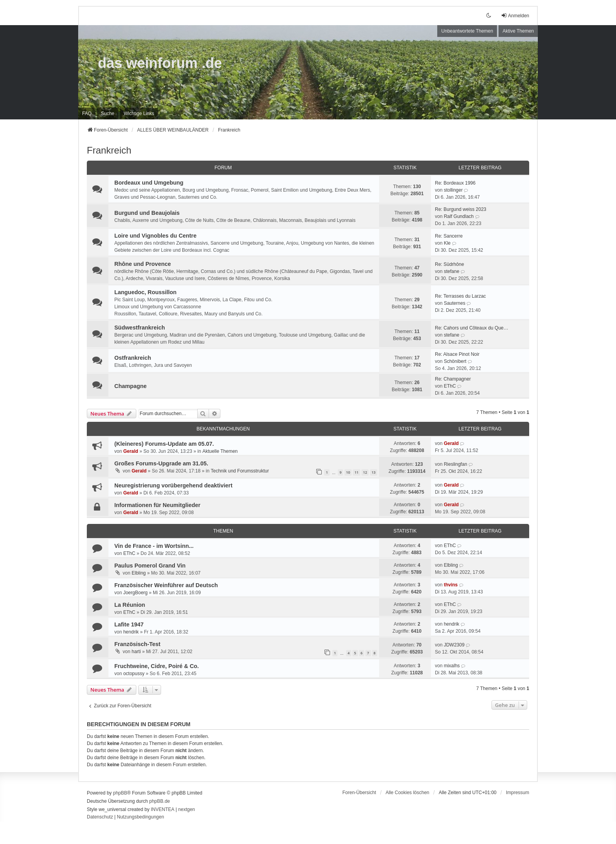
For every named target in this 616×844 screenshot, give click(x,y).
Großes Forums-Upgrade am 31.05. (161, 463)
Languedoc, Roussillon (145, 292)
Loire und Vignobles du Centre (155, 236)
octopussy (134, 674)
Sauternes (455, 303)
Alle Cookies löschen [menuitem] (407, 793)
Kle (447, 243)
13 (374, 472)
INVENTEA (163, 809)
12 (365, 472)
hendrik (131, 632)
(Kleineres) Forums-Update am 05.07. (164, 444)
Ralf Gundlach (459, 216)
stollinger (453, 190)
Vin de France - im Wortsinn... (154, 546)
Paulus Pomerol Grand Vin (150, 566)
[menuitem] (139, 114)
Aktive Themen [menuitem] (518, 31)
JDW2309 (454, 645)
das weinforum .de (160, 63)
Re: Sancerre (449, 236)
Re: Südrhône (449, 264)
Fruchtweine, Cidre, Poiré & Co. (157, 666)
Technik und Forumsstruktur (240, 471)
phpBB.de (160, 801)
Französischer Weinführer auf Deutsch (166, 585)
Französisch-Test (137, 644)
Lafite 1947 (129, 624)
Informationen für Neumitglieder (157, 505)
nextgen (187, 809)
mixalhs (452, 666)
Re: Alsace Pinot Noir (457, 354)
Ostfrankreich (133, 358)
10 (348, 472)
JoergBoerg (136, 593)
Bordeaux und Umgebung (149, 183)
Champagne (130, 386)
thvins (451, 585)
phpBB (120, 793)
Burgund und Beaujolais (147, 213)
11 (356, 472)
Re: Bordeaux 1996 (455, 183)
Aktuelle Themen (220, 451)
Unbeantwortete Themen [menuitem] (467, 31)
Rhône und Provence (143, 264)
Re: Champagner (453, 379)
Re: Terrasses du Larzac (460, 296)
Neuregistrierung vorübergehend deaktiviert (173, 485)
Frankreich (109, 150)
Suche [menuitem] (108, 114)
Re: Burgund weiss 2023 (461, 209)
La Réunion (130, 605)
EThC (450, 386)
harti (136, 652)
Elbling (139, 573)
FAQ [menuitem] (87, 114)
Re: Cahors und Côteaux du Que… (472, 328)
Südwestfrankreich (140, 328)
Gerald (131, 451)
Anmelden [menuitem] (515, 16)
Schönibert (455, 361)
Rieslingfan (456, 464)
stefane (452, 271)
